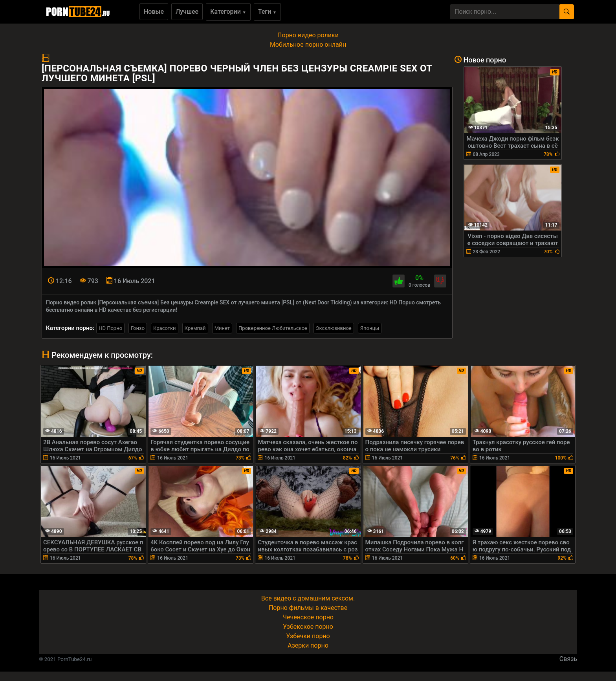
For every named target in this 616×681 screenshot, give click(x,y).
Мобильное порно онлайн (308, 45)
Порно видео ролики (308, 35)
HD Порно (110, 328)
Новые (154, 12)
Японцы (370, 328)
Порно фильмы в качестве (308, 608)
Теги (267, 12)
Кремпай (195, 328)
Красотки (164, 328)
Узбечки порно (308, 636)
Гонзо (138, 328)
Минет (222, 328)
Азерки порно (308, 645)
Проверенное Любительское (273, 328)
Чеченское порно (308, 617)
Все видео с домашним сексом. (308, 598)
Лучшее (187, 12)
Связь (568, 659)
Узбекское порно (308, 627)
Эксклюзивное (334, 328)
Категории (228, 12)
